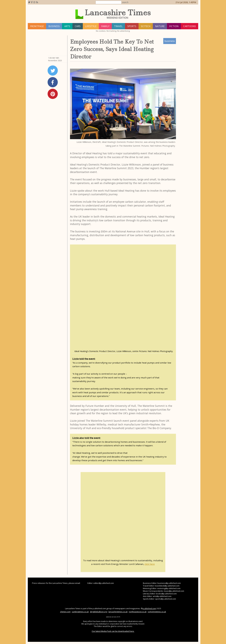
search (125, 2)
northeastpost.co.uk (138, 612)
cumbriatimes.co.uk (80, 612)
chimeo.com (65, 612)
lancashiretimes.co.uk (118, 612)
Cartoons (190, 26)
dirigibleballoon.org (99, 612)
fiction (174, 26)
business (54, 26)
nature (160, 26)
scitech (146, 26)
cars (78, 26)
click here (150, 564)
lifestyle (91, 26)
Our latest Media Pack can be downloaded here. (113, 631)
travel (118, 26)
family (105, 26)
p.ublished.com (149, 608)
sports (132, 26)
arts (67, 26)
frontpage (37, 26)
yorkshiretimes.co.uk (157, 612)
